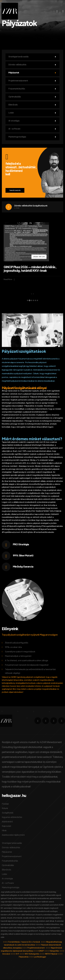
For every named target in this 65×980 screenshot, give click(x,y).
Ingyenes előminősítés (12, 817)
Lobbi (11, 113)
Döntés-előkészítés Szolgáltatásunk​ (31, 206)
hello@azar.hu (14, 795)
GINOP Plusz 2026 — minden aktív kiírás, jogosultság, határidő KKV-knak (30, 269)
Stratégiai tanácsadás (19, 57)
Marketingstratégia (17, 137)
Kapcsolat (6, 826)
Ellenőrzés (13, 105)
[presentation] (32, 294)
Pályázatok (14, 73)
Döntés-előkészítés (17, 65)
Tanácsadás (15, 190)
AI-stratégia (14, 121)
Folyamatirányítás (17, 89)
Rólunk (5, 808)
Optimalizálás (15, 97)
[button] (28, 300)
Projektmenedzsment (18, 81)
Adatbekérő (7, 822)
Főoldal (5, 804)
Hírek (4, 830)
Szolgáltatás (8, 813)
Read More (9, 279)
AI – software (14, 129)
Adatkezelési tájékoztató (13, 835)
